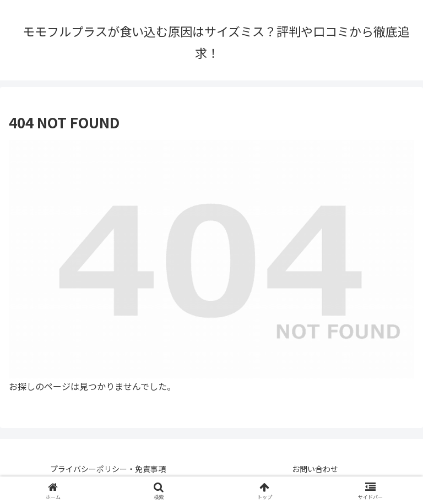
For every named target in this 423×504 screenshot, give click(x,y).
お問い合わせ (315, 469)
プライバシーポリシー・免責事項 (108, 469)
